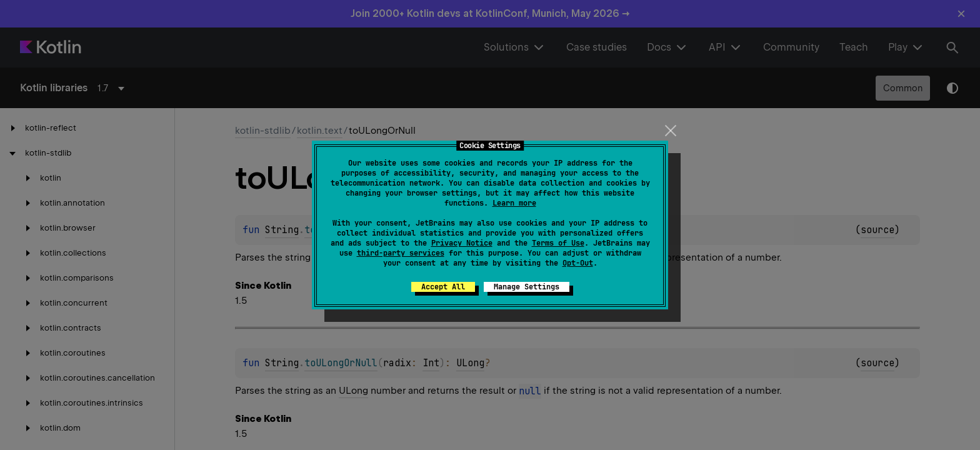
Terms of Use (558, 243)
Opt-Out (578, 263)
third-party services (401, 253)
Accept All (443, 287)
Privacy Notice (462, 243)
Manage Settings (527, 287)
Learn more (514, 203)
